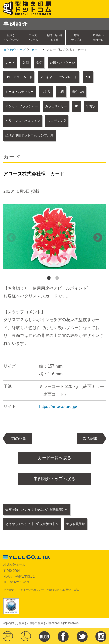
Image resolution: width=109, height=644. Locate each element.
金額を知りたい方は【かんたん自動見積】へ (37, 510)
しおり (46, 92)
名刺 (26, 63)
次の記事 (90, 439)
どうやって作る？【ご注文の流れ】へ (32, 524)
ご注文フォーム (33, 38)
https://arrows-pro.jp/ (58, 406)
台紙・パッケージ (62, 63)
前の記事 (19, 439)
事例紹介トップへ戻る (54, 479)
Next (98, 238)
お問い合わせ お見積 (54, 38)
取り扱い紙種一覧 (98, 38)
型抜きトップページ (11, 38)
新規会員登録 (76, 524)
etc (76, 106)
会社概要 (9, 590)
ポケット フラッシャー (22, 106)
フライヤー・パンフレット (58, 77)
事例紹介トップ (14, 50)
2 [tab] (57, 278)
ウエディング (57, 121)
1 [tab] (49, 278)
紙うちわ (78, 92)
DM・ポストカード (19, 77)
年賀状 (91, 106)
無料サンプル (76, 38)
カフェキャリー (56, 106)
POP (88, 77)
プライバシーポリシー (31, 590)
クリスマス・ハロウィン (23, 121)
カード (36, 50)
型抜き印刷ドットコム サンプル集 (29, 135)
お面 (61, 92)
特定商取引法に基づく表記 (63, 590)
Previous (11, 238)
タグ (39, 63)
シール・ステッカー (20, 92)
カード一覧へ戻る (54, 458)
